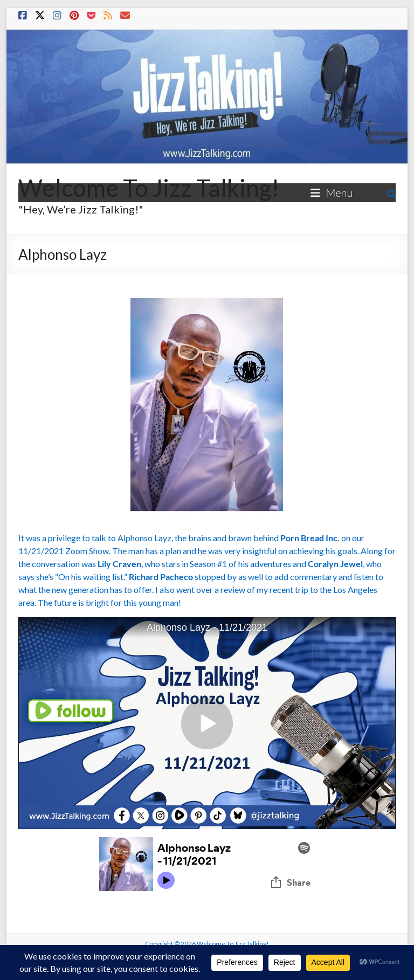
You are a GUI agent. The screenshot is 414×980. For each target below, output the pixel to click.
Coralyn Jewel (335, 564)
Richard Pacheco (161, 577)
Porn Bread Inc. (310, 538)
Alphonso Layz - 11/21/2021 (207, 627)
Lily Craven (119, 564)
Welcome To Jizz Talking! (149, 188)
